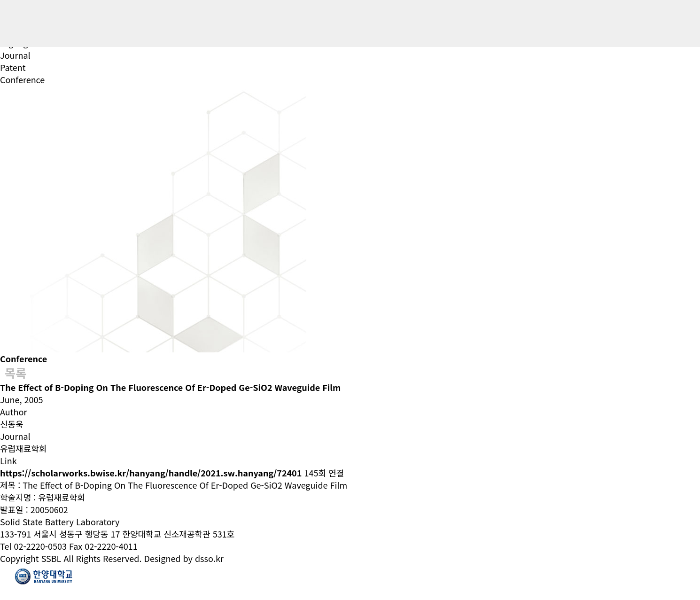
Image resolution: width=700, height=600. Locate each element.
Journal (15, 55)
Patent (13, 67)
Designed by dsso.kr (184, 558)
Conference (22, 79)
